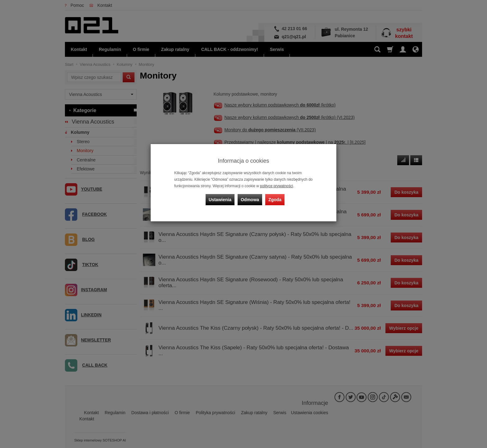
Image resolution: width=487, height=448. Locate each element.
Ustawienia (220, 200)
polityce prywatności (276, 186)
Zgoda (275, 200)
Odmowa (250, 200)
